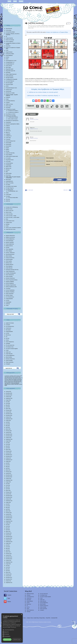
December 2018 (9, 434)
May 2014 (8, 528)
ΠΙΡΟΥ (7, 86)
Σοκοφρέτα (8, 364)
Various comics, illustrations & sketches (13, 228)
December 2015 (9, 496)
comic (32, 28)
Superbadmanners (9, 181)
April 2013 (8, 550)
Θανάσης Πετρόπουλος (10, 278)
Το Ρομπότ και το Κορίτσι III (13, 112)
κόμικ (38, 27)
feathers (7, 150)
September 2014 (9, 521)
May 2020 (8, 405)
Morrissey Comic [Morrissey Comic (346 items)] (12, 378)
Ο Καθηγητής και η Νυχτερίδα (12, 79)
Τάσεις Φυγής (9, 106)
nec (7, 337)
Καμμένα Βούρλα (9, 52)
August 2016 (8, 482)
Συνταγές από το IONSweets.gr (12, 207)
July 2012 (8, 566)
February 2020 (9, 410)
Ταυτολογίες (8, 108)
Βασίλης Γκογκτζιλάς (10, 242)
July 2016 (8, 484)
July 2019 (8, 422)
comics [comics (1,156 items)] (21, 384)
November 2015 (9, 497)
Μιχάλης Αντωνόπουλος (10, 237)
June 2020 (8, 403)
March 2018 (8, 450)
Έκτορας (8, 247)
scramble (45, 622)
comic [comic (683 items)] (14, 382)
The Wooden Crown (10, 347)
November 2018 (9, 436)
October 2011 (9, 581)
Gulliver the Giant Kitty (10, 153)
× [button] (21, 615)
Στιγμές (7, 99)
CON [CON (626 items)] (20, 381)
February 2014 (9, 533)
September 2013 (9, 542)
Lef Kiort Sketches (9, 163)
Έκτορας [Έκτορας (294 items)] (18, 376)
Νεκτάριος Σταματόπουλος (11, 285)
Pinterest (9, 602)
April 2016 (8, 489)
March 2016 (8, 490)
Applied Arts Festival (10, 323)
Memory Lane (9, 168)
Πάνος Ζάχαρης (9, 251)
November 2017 (9, 456)
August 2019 (8, 421)
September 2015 (9, 501)
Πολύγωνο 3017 (9, 90)
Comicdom (8, 325)
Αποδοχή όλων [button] (7, 640)
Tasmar (7, 340)
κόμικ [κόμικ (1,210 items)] (6, 385)
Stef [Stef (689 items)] (17, 382)
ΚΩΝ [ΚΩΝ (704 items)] (19, 382)
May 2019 (8, 426)
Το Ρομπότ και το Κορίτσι (11, 109)
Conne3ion (49, 622)
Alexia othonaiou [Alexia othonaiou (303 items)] (12, 377)
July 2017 (8, 463)
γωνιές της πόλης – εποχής (11, 216)
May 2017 (8, 467)
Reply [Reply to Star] (27, 143)
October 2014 (9, 519)
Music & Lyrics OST (10, 211)
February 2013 (9, 554)
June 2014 (8, 526)
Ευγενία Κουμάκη (9, 259)
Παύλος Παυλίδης (9, 276)
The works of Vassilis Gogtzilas (12, 349)
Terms (32, 618)
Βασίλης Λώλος (9, 263)
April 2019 (8, 427)
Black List (8, 132)
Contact (21, 1)
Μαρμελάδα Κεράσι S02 (10, 71)
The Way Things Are (10, 188)
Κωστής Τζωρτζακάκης (10, 290)
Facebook (9, 595)
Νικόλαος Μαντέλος (10, 265)
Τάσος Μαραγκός (9, 266)
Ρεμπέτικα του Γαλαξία (10, 93)
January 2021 (9, 392)
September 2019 (9, 419)
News (7, 219)
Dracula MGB (9, 143)
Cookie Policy (36, 618)
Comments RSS (54, 618)
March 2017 (8, 470)
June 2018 (8, 444)
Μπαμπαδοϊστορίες (10, 76)
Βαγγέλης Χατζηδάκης (10, 292)
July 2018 (8, 443)
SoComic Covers (9, 209)
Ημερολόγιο (8, 46)
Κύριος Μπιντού (9, 66)
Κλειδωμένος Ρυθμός (10, 54)
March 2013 (8, 552)
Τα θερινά (8, 102)
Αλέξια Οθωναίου (9, 268)
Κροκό (7, 59)
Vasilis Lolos (8, 352)
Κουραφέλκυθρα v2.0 (10, 64)
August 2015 (8, 502)
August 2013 (8, 543)
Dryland (7, 148)
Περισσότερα (14, 627)
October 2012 (9, 560)
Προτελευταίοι (9, 91)
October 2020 (9, 397)
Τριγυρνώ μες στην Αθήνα (11, 116)
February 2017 (9, 472)
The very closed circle (10, 345)
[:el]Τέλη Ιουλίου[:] (36, 23)
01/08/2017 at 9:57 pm (34, 129)
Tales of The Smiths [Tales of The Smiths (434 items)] (13, 380)
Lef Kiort (8, 300)
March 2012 (8, 572)
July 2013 (8, 545)
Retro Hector (8, 180)
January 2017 (9, 473)
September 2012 (9, 562)
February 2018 (9, 451)
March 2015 (8, 511)
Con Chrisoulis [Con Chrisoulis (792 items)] (12, 383)
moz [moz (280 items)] (5, 376)
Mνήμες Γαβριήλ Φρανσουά (11, 74)
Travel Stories (9, 195)
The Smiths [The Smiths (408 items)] (7, 380)
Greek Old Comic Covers (11, 229)
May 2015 (8, 508)
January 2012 (9, 576)
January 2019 (9, 432)
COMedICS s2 (9, 136)
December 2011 (9, 577)
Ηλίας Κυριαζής (9, 261)
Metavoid (8, 170)
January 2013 (9, 555)
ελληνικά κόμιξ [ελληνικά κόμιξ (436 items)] (19, 380)
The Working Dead (10, 190)
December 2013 (9, 537)
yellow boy (8, 201)
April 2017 (8, 468)
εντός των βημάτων (10, 42)
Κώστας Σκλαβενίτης (10, 283)
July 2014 (8, 525)
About (15, 1)
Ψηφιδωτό (8, 126)
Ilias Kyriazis (8, 330)
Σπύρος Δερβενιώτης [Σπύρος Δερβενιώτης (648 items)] (9, 382)
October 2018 (9, 438)
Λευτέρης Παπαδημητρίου (11, 273)
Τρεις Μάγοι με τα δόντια (11, 114)
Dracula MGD (9, 144)
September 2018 (9, 439)
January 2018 (9, 453)
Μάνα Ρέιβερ (8, 67)
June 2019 (8, 424)
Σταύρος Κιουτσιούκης (10, 258)
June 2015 (8, 506)
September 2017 (9, 460)
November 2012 (9, 559)
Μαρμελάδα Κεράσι (10, 69)
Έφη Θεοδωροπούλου (10, 254)
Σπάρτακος (8, 97)
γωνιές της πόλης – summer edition (13, 217)
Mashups (8, 224)
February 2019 (9, 431)
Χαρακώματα (8, 122)
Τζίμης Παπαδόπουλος (10, 271)
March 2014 (8, 531)
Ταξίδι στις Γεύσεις (9, 104)
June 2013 (8, 547)
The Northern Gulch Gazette (11, 186)
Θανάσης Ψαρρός (9, 295)
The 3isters (8, 185)
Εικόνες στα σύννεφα (10, 40)
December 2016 (9, 475)
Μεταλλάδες (8, 72)
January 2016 (9, 494)
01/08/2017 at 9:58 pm (34, 138)
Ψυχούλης (8, 127)
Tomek (7, 193)
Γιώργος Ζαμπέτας (9, 38)
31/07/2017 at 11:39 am (34, 119)
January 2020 (9, 412)
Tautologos (8, 343)
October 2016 (9, 479)
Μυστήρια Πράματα (10, 78)
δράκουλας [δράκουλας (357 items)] (17, 378)
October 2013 (9, 540)
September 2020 (9, 398)
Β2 (6, 36)
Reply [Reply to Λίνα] (27, 124)
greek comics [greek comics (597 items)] (7, 381)
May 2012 (8, 569)
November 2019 (9, 415)
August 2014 (8, 523)
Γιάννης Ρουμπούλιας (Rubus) (12, 280)
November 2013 (9, 538)
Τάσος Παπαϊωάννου (10, 275)
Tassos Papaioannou (10, 342)
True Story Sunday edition (13, 198)
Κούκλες (8, 57)
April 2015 (8, 509)
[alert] (12, 628)
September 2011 (9, 583)
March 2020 (8, 409)
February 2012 (9, 574)
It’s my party (8, 158)
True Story (8, 196)
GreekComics (9, 328)
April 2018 (8, 448)
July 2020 (8, 402)
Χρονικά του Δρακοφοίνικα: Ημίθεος (13, 124)
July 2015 (8, 504)
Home (9, 1)
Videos (7, 226)
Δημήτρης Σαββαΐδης (10, 282)
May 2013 (8, 548)
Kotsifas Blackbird (9, 299)
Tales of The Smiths (10, 183)
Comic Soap (8, 138)
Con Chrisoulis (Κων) (10, 297)
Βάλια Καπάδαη (9, 256)
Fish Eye (8, 151)
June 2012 (8, 567)
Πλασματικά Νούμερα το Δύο (11, 88)
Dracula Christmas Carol (11, 141)
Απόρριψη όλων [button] (17, 640)
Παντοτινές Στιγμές (9, 84)
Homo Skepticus (9, 155)
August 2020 (8, 400)
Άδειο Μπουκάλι (9, 29)
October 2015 (9, 499)
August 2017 (8, 461)
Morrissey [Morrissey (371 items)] (21, 378)
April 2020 (8, 407)
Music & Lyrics (9, 212)
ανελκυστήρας (9, 30)
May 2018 (8, 446)
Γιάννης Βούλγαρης (10, 241)
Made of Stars (9, 167)
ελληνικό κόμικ (42, 27)
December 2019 (9, 414)
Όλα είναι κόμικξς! (9, 83)
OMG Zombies (9, 173)
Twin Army (8, 199)
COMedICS (8, 134)
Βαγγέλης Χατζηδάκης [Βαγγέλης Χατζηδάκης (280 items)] (10, 376)
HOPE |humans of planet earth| (12, 156)
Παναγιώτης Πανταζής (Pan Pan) (12, 270)
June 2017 (8, 465)
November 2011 (9, 579)
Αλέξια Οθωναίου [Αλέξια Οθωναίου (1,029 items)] (15, 384)
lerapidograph (9, 165)
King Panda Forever (10, 160)
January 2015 (9, 514)
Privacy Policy (42, 618)
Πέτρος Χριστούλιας (10, 294)
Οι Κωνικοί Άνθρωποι (10, 81)
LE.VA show (8, 161)
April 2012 (8, 571)
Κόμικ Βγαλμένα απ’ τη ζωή (11, 61)
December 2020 (9, 393)
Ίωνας (7, 50)
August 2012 (8, 564)
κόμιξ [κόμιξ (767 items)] (8, 383)
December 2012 (9, 557)
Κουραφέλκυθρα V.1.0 (10, 62)
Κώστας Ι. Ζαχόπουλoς (10, 253)
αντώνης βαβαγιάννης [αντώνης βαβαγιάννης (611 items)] (14, 381)
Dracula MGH (9, 146)
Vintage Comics (9, 223)
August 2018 (8, 441)
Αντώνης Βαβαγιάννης (10, 239)
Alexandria (8, 129)
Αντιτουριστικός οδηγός (10, 32)
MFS (7, 172)
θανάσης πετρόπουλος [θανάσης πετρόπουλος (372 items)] (9, 379)
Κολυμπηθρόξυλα (9, 55)
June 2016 (8, 485)
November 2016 (9, 477)
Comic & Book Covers (10, 221)
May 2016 (8, 487)
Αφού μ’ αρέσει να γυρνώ (13, 119)
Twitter (9, 598)
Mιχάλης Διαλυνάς (9, 246)
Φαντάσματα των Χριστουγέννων (12, 121)
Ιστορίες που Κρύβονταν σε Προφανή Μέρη (56, 26)
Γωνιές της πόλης (9, 214)
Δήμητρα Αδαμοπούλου (10, 236)
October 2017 (9, 458)
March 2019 (8, 429)
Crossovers (8, 139)
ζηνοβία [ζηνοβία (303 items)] (17, 377)
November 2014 (9, 518)
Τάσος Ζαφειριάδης (10, 249)
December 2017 (9, 455)
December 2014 (9, 516)
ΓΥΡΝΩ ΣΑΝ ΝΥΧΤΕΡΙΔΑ (13, 117)
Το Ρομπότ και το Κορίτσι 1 (13, 111)
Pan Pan (8, 338)
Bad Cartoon (8, 131)
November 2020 (9, 395)
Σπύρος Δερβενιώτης (10, 244)
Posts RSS (48, 618)
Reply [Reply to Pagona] (27, 133)
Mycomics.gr (8, 335)
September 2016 (9, 480)
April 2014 (8, 530)
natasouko (8, 304)
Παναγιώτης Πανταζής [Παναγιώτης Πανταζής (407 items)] (17, 379)
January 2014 (9, 535)
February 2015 (9, 513)
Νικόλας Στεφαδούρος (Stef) (11, 287)
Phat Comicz (8, 175)
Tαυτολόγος (8, 288)
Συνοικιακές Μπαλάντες (10, 101)
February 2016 (9, 492)
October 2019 (9, 417)
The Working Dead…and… (13, 191)
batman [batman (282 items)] (15, 376)
